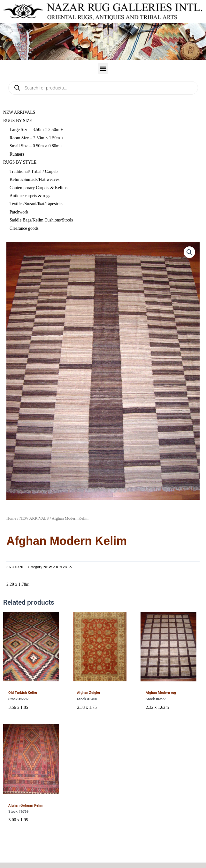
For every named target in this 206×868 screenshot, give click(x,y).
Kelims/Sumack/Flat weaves (34, 179)
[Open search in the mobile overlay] (103, 88)
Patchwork (19, 212)
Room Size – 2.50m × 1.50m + (37, 138)
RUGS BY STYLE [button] (20, 162)
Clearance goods (24, 228)
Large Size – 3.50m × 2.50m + (36, 130)
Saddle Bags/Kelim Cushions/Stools (41, 220)
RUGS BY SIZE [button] (18, 121)
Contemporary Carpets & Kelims (38, 188)
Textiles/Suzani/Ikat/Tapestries (36, 204)
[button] (103, 69)
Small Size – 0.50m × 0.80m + (36, 146)
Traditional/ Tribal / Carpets (34, 171)
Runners (17, 154)
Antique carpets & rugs (30, 196)
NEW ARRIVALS (19, 112)
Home (11, 518)
